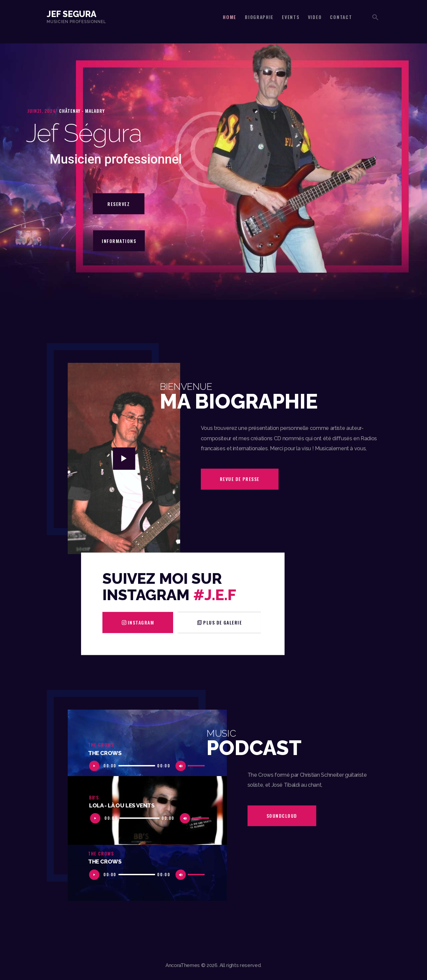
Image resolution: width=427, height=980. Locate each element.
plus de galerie (223, 622)
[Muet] (182, 768)
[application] (147, 765)
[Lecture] (96, 768)
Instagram (141, 622)
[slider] (137, 766)
